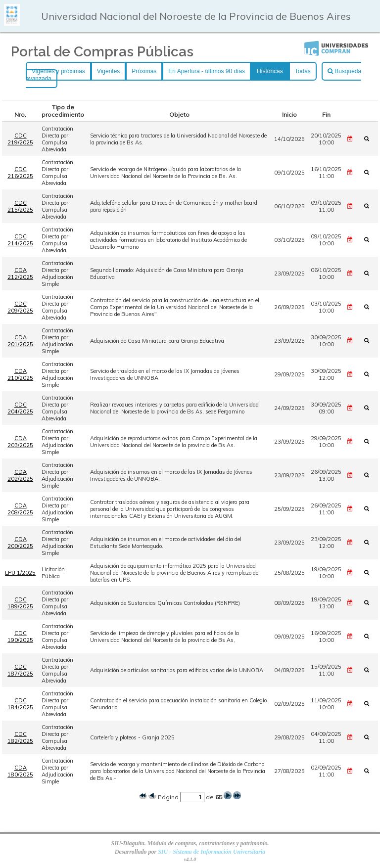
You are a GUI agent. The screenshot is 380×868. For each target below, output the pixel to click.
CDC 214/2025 (20, 240)
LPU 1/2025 (20, 573)
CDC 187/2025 (20, 670)
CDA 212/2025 (20, 274)
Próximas (144, 71)
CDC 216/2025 (20, 173)
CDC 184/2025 (20, 704)
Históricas (270, 71)
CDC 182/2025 (20, 737)
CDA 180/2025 (20, 771)
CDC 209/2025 (20, 307)
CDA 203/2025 (20, 442)
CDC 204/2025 (20, 408)
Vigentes (108, 71)
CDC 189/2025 (20, 603)
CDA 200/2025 (20, 543)
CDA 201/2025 (20, 341)
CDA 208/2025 (20, 509)
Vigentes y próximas (58, 71)
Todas (303, 71)
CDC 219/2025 (20, 139)
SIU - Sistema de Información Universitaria (212, 852)
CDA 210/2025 (20, 374)
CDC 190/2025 (20, 637)
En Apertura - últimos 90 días (207, 71)
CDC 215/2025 (20, 206)
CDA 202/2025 (20, 475)
